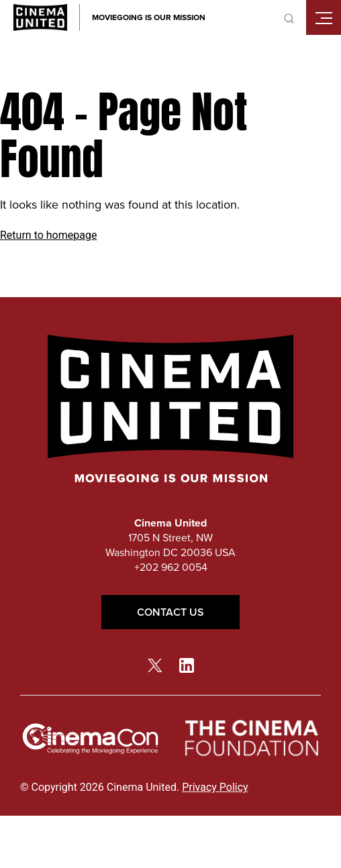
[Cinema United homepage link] (40, 17)
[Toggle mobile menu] (324, 17)
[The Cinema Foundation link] (251, 739)
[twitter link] (155, 665)
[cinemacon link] (90, 739)
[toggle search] (289, 17)
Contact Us (170, 612)
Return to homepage (48, 235)
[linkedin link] (187, 665)
